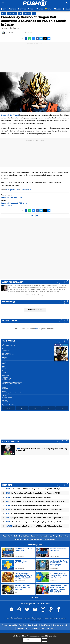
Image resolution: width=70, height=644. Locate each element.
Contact (43, 536)
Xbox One (11, 355)
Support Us (35, 536)
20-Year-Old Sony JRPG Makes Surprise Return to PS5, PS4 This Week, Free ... (35, 489)
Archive (27, 539)
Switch (6, 355)
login (37, 329)
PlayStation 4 (5, 350)
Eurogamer (20, 628)
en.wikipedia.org (6, 402)
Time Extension (33, 625)
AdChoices (53, 618)
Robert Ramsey (13, 33)
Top (4, 536)
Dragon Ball (27, 13)
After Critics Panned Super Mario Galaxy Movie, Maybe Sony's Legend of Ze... (34, 522)
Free (34, 13)
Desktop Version (50, 539)
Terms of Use (64, 536)
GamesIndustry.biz (37, 628)
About (10, 536)
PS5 (3, 355)
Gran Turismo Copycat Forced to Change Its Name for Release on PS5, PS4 (33, 493)
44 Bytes (46, 618)
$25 (49, 408)
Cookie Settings (37, 539)
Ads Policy (19, 539)
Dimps (4, 363)
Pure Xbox (23, 625)
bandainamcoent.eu (7, 397)
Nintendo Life (12, 625)
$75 (22, 408)
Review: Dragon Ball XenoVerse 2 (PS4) (12, 393)
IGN (66, 625)
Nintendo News (58, 625)
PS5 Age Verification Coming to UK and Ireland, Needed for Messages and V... (34, 510)
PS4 (20, 13)
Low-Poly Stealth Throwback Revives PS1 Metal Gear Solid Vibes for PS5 (33, 505)
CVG (47, 628)
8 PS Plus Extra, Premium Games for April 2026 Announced (28, 497)
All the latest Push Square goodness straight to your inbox (35, 636)
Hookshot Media (14, 618)
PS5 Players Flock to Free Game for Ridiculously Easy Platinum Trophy (32, 514)
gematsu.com (26, 190)
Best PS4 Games (7, 205)
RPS (52, 628)
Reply (40, 295)
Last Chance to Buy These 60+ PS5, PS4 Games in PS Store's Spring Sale (34, 526)
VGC (28, 628)
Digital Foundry (46, 625)
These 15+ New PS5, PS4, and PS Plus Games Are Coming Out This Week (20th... (36, 501)
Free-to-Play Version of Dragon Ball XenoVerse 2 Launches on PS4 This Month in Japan (34, 21)
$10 (62, 408)
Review (14, 203)
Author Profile (31, 295)
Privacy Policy (52, 536)
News (4, 13)
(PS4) (12, 198)
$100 (9, 408)
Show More (35, 598)
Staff (16, 536)
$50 (35, 408)
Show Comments (35, 310)
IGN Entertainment (31, 618)
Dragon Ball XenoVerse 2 (10, 115)
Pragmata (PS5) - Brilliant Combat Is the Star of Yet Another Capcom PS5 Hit (34, 518)
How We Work (24, 536)
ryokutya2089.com (12, 190)
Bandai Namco (12, 13)
